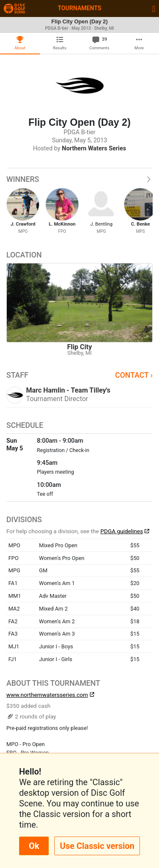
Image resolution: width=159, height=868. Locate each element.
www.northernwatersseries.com (47, 695)
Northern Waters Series (94, 148)
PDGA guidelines (122, 531)
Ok (34, 846)
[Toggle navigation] (154, 8)
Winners (79, 179)
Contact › (134, 375)
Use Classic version (97, 846)
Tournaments (79, 8)
